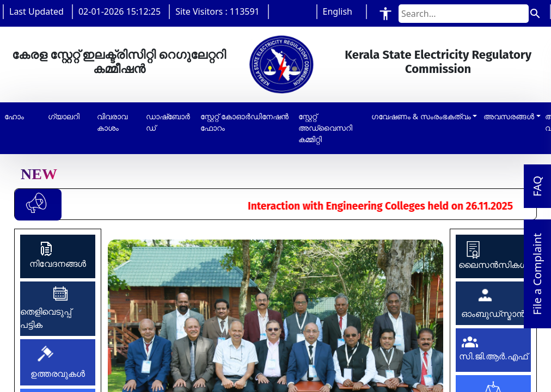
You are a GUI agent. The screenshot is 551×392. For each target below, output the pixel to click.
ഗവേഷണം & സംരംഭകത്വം (421, 116)
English (338, 11)
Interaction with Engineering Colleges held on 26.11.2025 (394, 206)
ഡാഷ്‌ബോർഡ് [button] (168, 122)
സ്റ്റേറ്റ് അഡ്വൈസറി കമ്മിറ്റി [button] (325, 128)
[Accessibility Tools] (385, 13)
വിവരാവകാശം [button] (112, 122)
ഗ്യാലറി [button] (64, 117)
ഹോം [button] (14, 117)
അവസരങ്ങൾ (509, 116)
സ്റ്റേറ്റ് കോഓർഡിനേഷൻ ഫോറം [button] (244, 122)
